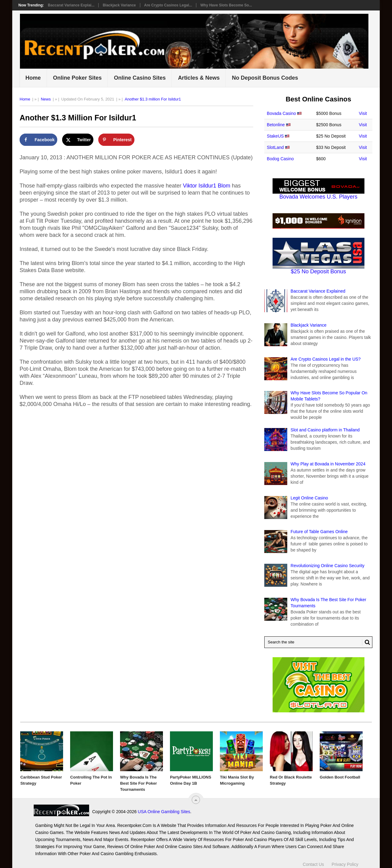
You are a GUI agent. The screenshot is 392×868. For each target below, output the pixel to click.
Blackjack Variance (119, 5)
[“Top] (196, 800)
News (46, 99)
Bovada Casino (281, 113)
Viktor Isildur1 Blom (207, 186)
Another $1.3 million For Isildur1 (153, 99)
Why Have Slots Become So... (226, 5)
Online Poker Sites (77, 78)
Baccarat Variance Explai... (71, 5)
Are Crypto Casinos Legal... (168, 5)
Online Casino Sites (140, 78)
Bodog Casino (280, 159)
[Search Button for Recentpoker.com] (366, 642)
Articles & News (199, 78)
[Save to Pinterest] (116, 140)
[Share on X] (78, 140)
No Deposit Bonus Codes (265, 78)
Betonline (276, 125)
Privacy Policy (345, 864)
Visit (363, 113)
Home (33, 78)
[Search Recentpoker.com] (318, 642)
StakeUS (275, 136)
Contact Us (313, 864)
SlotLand (275, 147)
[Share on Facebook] (38, 140)
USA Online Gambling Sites (164, 812)
